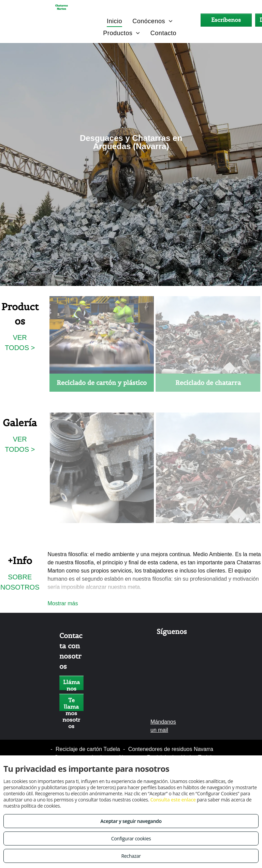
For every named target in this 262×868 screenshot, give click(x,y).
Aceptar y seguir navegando (131, 821)
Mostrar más (63, 603)
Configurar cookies (131, 838)
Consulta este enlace (173, 800)
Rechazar (131, 856)
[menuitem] (114, 21)
